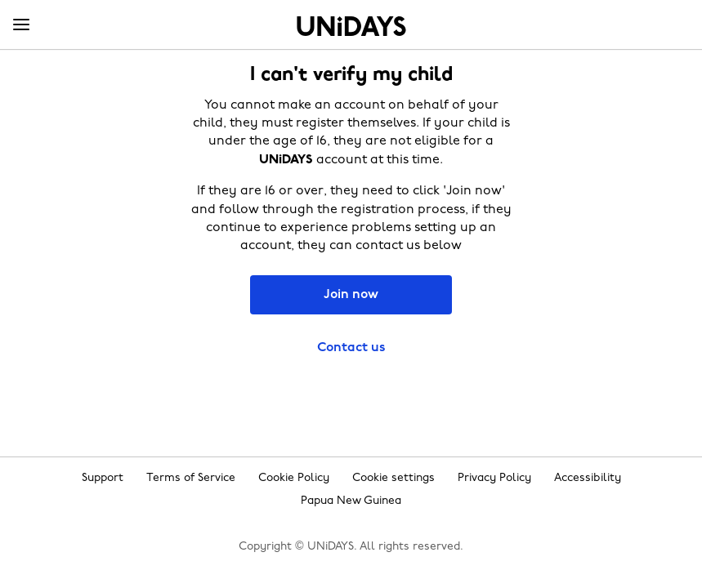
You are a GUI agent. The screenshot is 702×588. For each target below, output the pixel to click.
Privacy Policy (494, 478)
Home (351, 26)
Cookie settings (393, 478)
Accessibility (588, 478)
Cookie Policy (294, 478)
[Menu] (21, 25)
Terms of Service (191, 478)
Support (103, 478)
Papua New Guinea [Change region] (351, 501)
